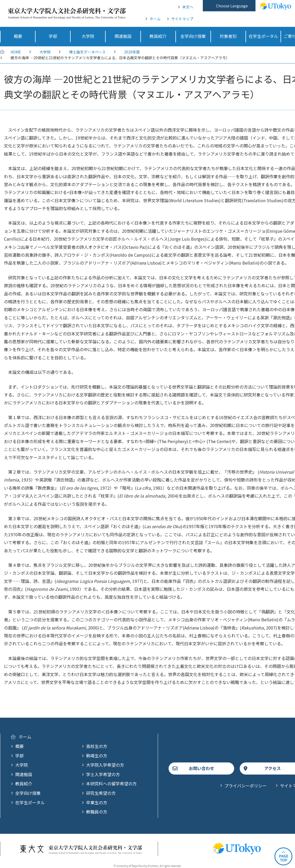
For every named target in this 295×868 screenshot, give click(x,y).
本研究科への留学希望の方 (111, 783)
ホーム (155, 19)
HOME (16, 52)
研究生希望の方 (101, 793)
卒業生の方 (97, 802)
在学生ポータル (30, 802)
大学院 (45, 52)
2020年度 (132, 52)
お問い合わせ (201, 768)
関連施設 (24, 774)
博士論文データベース (87, 52)
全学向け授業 (28, 793)
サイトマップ (182, 19)
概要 (19, 746)
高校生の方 (97, 746)
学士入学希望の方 (103, 774)
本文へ (188, 7)
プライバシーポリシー (245, 786)
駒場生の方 (97, 756)
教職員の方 (97, 812)
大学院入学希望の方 (105, 765)
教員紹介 (24, 783)
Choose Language (232, 6)
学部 (19, 756)
